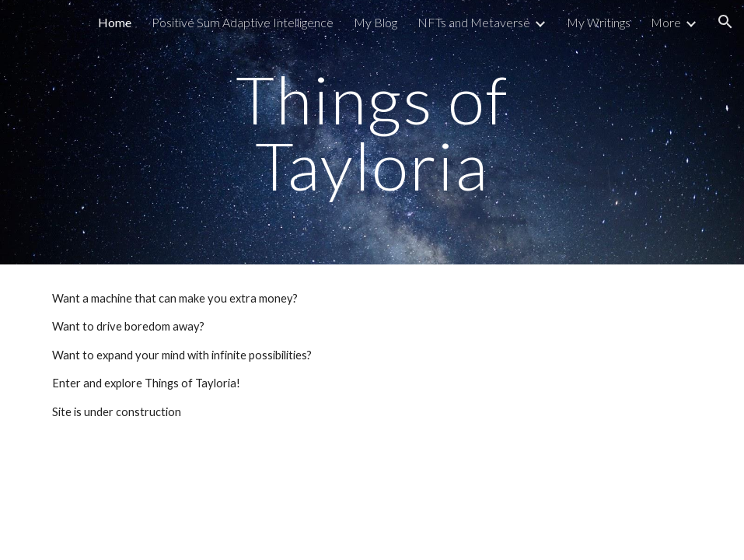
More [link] (666, 22)
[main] (372, 133)
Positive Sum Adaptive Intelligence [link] (243, 22)
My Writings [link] (599, 22)
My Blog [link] (375, 22)
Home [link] (115, 22)
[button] (725, 22)
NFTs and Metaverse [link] (474, 22)
